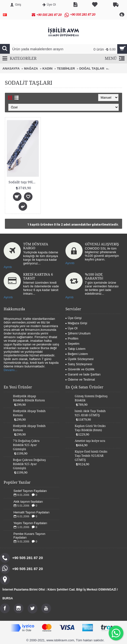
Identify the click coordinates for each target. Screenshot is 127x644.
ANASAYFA (11, 68)
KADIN (48, 68)
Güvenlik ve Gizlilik (80, 369)
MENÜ (115, 59)
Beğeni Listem (77, 354)
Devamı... (11, 370)
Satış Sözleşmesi (79, 364)
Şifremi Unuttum (78, 333)
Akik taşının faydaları (28, 502)
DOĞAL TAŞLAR (92, 68)
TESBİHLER (66, 68)
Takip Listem (75, 349)
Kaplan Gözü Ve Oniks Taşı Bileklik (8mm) (90, 428)
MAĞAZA (31, 68)
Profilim (72, 338)
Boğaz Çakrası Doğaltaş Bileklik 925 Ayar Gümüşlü (29, 464)
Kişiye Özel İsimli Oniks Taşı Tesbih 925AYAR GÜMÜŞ (91, 456)
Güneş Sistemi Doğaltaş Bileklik (91, 398)
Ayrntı (8, 267)
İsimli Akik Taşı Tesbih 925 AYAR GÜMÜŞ (90, 413)
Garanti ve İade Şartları (83, 374)
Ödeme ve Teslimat (80, 379)
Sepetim (73, 344)
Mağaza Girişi (76, 323)
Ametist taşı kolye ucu (90, 441)
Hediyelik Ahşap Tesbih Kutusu (29, 413)
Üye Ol (72, 328)
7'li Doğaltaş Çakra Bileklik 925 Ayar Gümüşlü (26, 445)
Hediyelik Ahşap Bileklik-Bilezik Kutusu (29, 398)
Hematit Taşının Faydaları (32, 512)
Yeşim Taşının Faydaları (30, 523)
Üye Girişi (74, 318)
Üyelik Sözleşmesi (79, 359)
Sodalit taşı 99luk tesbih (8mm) (24, 182)
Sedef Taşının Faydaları (30, 491)
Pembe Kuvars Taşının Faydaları (29, 536)
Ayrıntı (70, 263)
